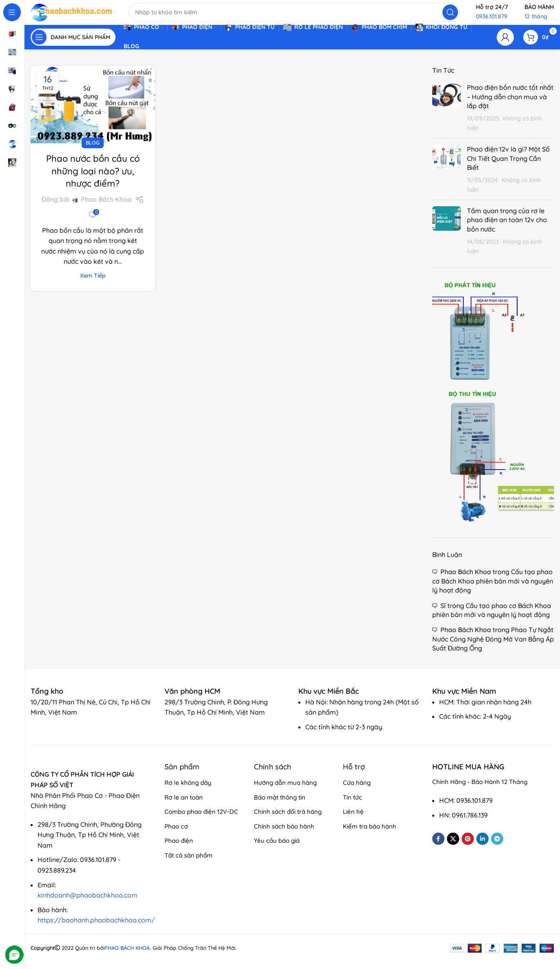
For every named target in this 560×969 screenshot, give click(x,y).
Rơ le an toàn (184, 805)
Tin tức (352, 805)
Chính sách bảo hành (284, 834)
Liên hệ (353, 819)
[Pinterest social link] (468, 846)
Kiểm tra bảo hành (370, 834)
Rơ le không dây (188, 790)
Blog (93, 150)
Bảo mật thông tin (280, 805)
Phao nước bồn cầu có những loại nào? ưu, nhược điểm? (93, 179)
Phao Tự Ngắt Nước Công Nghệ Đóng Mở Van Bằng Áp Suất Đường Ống (493, 647)
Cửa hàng (357, 790)
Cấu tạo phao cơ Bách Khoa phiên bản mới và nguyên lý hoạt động (493, 589)
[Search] (294, 16)
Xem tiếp (93, 283)
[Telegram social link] (497, 846)
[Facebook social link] (438, 846)
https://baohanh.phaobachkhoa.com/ (96, 928)
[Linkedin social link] (482, 846)
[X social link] (453, 846)
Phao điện (179, 848)
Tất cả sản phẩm (189, 863)
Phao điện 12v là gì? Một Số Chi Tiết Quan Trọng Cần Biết (508, 166)
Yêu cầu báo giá (277, 848)
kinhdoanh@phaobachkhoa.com (88, 903)
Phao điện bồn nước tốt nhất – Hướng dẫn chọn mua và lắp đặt (510, 104)
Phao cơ (176, 834)
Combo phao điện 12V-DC (201, 819)
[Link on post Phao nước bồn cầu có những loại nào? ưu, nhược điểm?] (93, 112)
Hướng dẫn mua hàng (285, 790)
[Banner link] (493, 410)
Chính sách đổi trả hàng (288, 819)
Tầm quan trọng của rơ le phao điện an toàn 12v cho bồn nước (507, 228)
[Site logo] (71, 16)
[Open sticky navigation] (73, 45)
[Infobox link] (51, 699)
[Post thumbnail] (447, 115)
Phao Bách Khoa (106, 207)
